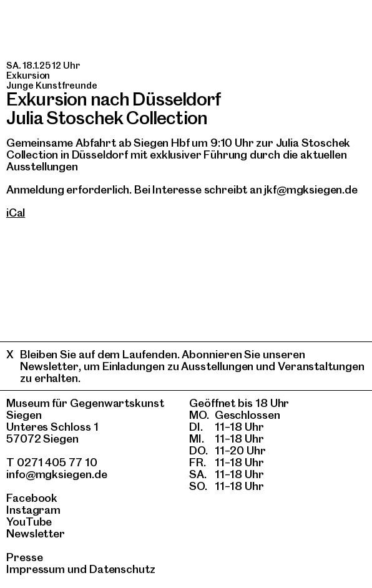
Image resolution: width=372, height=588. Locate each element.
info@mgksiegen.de (57, 474)
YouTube (29, 522)
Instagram (33, 510)
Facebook (32, 498)
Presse (25, 557)
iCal (16, 213)
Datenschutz (122, 569)
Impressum (36, 569)
